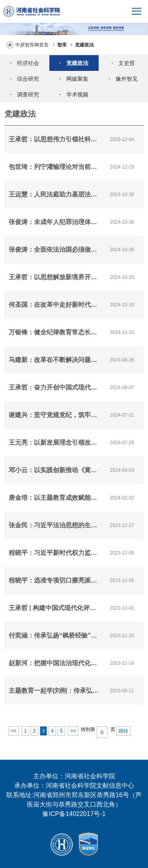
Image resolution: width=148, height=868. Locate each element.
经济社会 (25, 63)
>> (73, 731)
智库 (62, 45)
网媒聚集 (74, 79)
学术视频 (74, 95)
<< (14, 731)
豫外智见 (124, 79)
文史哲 (124, 63)
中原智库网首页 (32, 45)
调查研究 (25, 95)
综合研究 (25, 79)
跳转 (124, 731)
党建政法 (84, 45)
